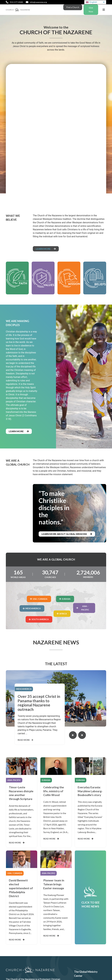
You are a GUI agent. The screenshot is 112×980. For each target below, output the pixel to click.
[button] (104, 10)
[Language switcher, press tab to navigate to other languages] (95, 2)
